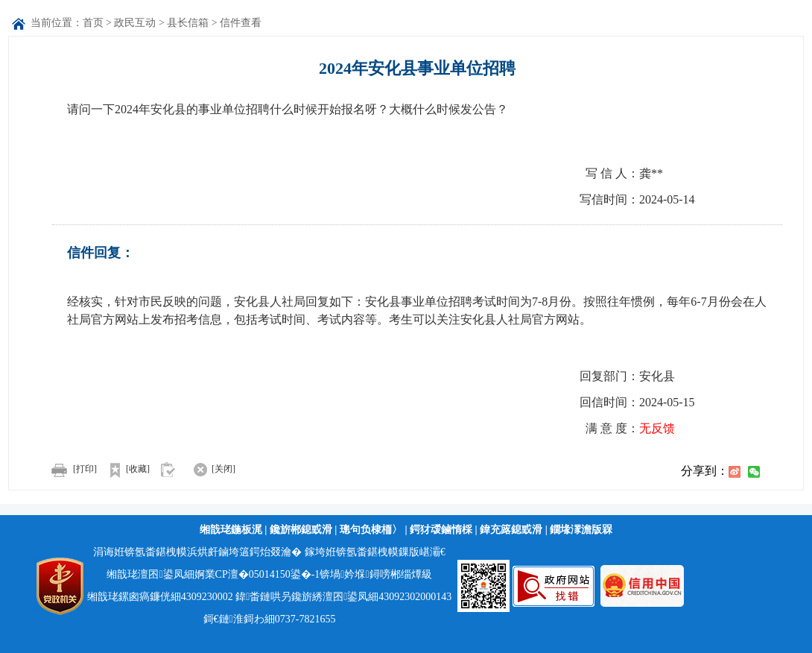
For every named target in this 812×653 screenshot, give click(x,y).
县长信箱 (188, 23)
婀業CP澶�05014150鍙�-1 (257, 574)
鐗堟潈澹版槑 (581, 530)
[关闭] (208, 469)
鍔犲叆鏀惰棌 (441, 530)
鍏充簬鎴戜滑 (511, 530)
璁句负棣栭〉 (371, 530)
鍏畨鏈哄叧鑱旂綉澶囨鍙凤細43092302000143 (343, 597)
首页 (93, 23)
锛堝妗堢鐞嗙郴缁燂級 (375, 574)
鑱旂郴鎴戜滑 (301, 530)
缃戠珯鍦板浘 (231, 530)
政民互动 (135, 23)
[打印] (71, 469)
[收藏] (124, 469)
